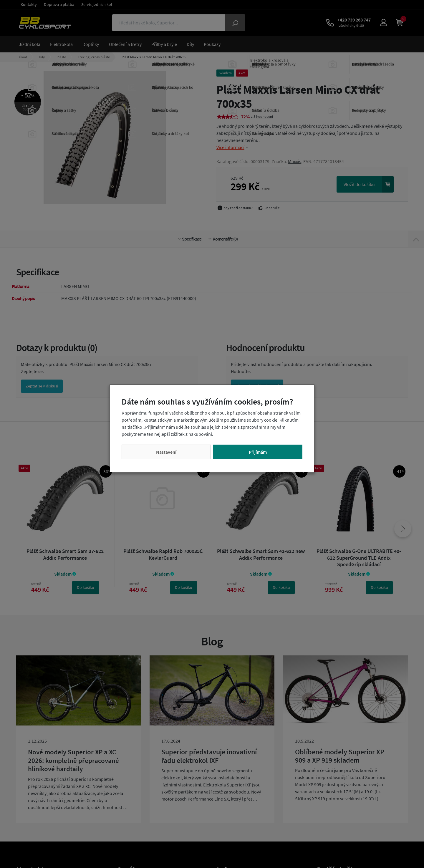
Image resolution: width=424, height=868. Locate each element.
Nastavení (166, 452)
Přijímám (258, 452)
